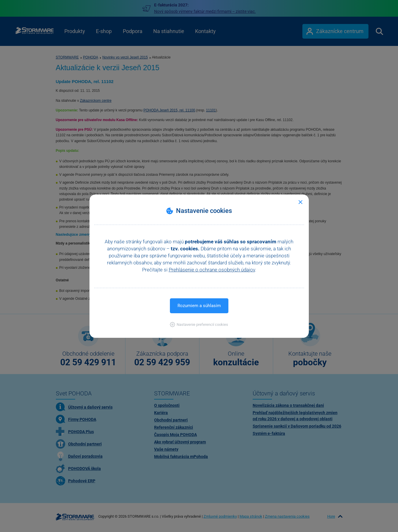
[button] (199, 324)
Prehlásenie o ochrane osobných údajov (212, 270)
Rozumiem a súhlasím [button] (199, 306)
